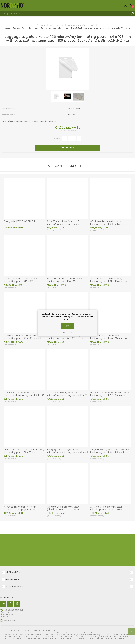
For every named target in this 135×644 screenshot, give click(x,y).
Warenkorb (131, 5)
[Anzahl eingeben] (72, 138)
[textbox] (65, 14)
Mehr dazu (67, 332)
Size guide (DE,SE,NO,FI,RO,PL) (21, 221)
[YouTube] (17, 604)
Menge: (57, 138)
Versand (72, 131)
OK (68, 326)
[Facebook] (10, 604)
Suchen (132, 14)
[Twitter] (3, 604)
